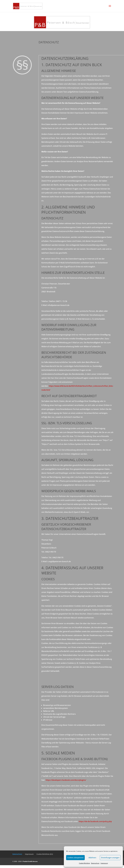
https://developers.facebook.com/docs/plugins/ (66, 780)
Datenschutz (95, 863)
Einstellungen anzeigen (110, 858)
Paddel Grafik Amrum (30, 861)
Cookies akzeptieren (75, 858)
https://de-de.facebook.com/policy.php (95, 821)
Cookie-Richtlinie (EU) (45, 854)
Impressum (104, 863)
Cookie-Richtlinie (84, 863)
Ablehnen (92, 858)
